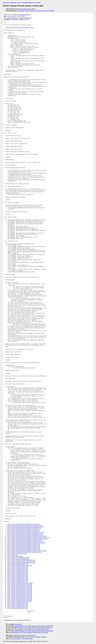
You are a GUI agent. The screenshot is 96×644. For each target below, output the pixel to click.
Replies (52, 11)
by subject (38, 637)
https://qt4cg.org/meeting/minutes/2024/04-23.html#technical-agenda (26, 543)
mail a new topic (31, 635)
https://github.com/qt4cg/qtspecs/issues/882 (20, 591)
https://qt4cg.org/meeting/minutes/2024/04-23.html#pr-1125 (24, 550)
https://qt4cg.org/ (12, 555)
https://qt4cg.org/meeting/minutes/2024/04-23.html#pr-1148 (24, 547)
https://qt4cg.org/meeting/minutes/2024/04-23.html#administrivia (25, 527)
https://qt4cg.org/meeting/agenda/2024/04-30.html (21, 563)
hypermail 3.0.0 (23, 641)
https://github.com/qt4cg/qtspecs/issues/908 (20, 590)
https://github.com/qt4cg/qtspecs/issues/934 (20, 587)
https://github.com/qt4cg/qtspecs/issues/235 (20, 566)
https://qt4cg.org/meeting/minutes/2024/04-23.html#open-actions (25, 535)
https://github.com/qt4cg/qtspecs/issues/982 (20, 584)
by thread (32, 637)
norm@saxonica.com (24, 15)
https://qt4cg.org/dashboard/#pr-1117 (18, 574)
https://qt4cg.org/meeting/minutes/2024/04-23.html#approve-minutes (26, 532)
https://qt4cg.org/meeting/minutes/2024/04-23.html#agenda (23, 530)
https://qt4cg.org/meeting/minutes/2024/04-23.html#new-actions (25, 526)
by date (26, 637)
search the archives (27, 639)
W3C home (6, 3)
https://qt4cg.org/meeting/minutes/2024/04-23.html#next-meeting (25, 534)
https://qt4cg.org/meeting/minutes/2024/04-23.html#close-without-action (27, 539)
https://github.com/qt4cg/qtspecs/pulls (18, 559)
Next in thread (45, 11)
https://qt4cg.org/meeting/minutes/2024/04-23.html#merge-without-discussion (29, 538)
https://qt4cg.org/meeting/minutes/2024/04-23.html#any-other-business (27, 551)
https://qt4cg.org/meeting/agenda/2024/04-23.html (21, 560)
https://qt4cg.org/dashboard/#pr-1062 (18, 580)
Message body (18, 9)
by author (44, 637)
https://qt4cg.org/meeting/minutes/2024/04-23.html (20, 28)
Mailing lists (13, 3)
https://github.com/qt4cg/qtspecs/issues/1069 (20, 583)
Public (19, 3)
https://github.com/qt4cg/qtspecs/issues (18, 558)
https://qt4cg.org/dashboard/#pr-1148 (18, 570)
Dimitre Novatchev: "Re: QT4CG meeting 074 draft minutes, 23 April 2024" (34, 626)
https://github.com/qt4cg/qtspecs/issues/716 (20, 594)
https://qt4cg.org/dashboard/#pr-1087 (18, 578)
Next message (21, 11)
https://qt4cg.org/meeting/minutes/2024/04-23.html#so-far (23, 531)
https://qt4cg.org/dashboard (15, 556)
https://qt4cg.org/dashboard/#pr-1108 (18, 575)
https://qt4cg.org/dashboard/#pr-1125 (18, 572)
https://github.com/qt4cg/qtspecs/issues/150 (20, 600)
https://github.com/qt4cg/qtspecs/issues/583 (20, 598)
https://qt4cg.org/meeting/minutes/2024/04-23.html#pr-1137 (24, 548)
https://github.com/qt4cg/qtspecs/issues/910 (20, 588)
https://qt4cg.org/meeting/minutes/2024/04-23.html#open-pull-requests (27, 536)
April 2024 (38, 3)
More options (32, 9)
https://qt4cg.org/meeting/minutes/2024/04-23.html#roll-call (24, 528)
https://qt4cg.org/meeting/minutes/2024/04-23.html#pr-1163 (24, 544)
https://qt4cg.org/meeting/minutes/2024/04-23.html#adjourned (24, 552)
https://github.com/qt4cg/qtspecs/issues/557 (20, 599)
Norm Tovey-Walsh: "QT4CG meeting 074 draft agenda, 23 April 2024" (31, 629)
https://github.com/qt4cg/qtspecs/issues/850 (20, 592)
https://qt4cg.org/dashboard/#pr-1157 (18, 568)
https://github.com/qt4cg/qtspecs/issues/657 (20, 596)
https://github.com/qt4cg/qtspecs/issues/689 (20, 595)
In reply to (38, 11)
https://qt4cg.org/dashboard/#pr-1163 (18, 567)
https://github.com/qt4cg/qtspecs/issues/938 (20, 586)
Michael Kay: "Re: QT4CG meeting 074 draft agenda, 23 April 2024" (35, 628)
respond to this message (20, 635)
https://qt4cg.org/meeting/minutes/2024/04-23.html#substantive (25, 540)
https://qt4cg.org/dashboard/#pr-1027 (18, 582)
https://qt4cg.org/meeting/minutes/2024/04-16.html (21, 562)
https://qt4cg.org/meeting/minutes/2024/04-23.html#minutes (24, 524)
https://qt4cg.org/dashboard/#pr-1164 (18, 564)
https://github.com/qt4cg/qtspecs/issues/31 (19, 602)
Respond (25, 9)
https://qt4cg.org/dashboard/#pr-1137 (18, 571)
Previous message (30, 11)
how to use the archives (15, 639)
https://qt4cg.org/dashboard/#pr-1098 (18, 576)
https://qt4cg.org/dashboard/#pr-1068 (18, 579)
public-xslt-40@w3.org (28, 3)
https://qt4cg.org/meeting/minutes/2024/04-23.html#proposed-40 (25, 542)
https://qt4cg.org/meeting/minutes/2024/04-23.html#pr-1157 (24, 546)
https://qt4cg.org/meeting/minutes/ (17, 554)
